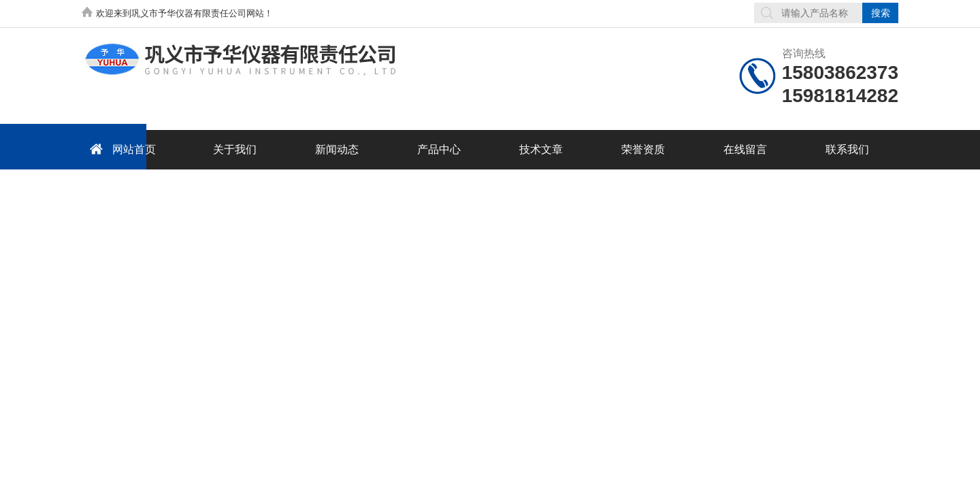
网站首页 (120, 149)
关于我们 (235, 149)
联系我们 (847, 149)
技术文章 (541, 149)
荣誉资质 (643, 149)
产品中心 (439, 149)
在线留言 (745, 149)
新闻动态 (337, 149)
